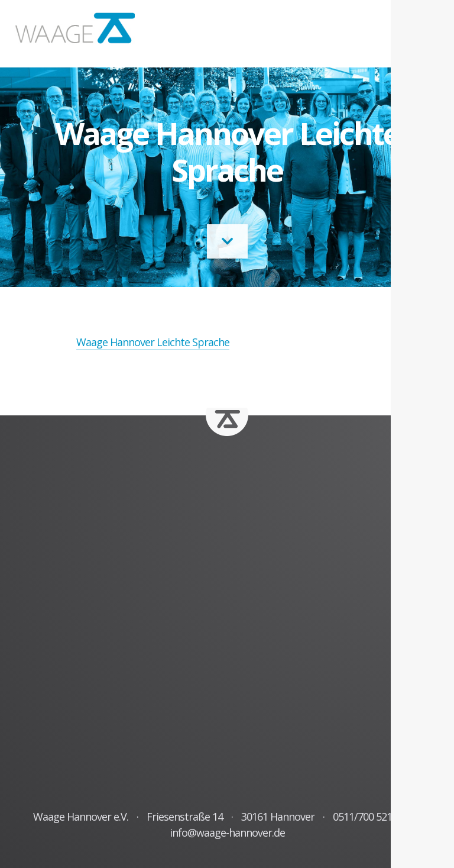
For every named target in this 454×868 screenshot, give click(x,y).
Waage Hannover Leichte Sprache (153, 342)
